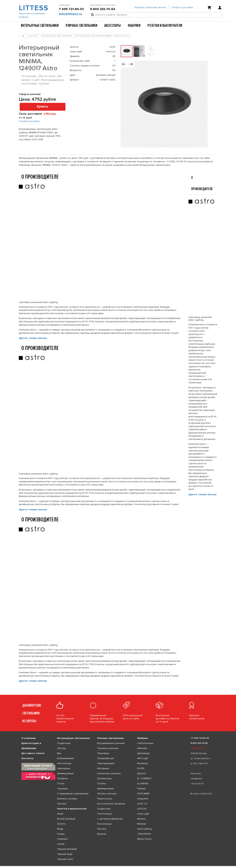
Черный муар (65, 854)
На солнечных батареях (111, 804)
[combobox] (51, 114)
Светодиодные (106, 763)
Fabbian (141, 789)
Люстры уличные (107, 794)
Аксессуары (113, 26)
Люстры (62, 748)
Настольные (64, 763)
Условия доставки (29, 121)
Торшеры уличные (108, 748)
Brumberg (142, 763)
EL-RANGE (143, 783)
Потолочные (105, 814)
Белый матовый (66, 819)
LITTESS (33, 8)
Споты (61, 783)
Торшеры (62, 789)
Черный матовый (67, 849)
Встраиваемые (66, 758)
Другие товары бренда (33, 338)
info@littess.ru (70, 14)
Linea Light (143, 814)
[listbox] (118, 866)
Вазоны (102, 834)
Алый (60, 814)
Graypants (143, 799)
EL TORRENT (144, 778)
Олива (61, 834)
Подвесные (64, 743)
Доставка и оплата (33, 753)
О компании (29, 738)
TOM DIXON (144, 834)
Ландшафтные (105, 758)
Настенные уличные (109, 773)
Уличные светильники (81, 26)
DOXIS (141, 768)
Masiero (142, 819)
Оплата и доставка (182, 7)
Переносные (105, 799)
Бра (59, 753)
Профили (62, 778)
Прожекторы (104, 778)
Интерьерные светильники (40, 26)
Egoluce (142, 773)
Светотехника (145, 743)
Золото (61, 824)
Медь (60, 829)
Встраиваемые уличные (111, 743)
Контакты (27, 758)
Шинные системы (67, 799)
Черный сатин (65, 859)
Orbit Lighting (144, 829)
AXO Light (143, 758)
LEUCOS (142, 809)
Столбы (102, 783)
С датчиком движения (110, 819)
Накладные (64, 768)
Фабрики (134, 26)
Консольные (104, 824)
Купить (42, 107)
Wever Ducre (144, 839)
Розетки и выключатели (165, 26)
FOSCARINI (143, 794)
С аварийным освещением (73, 794)
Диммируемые (65, 773)
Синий (61, 844)
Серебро (62, 839)
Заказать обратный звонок (150, 7)
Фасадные (103, 768)
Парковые (103, 753)
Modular (142, 824)
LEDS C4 (142, 804)
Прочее (62, 804)
